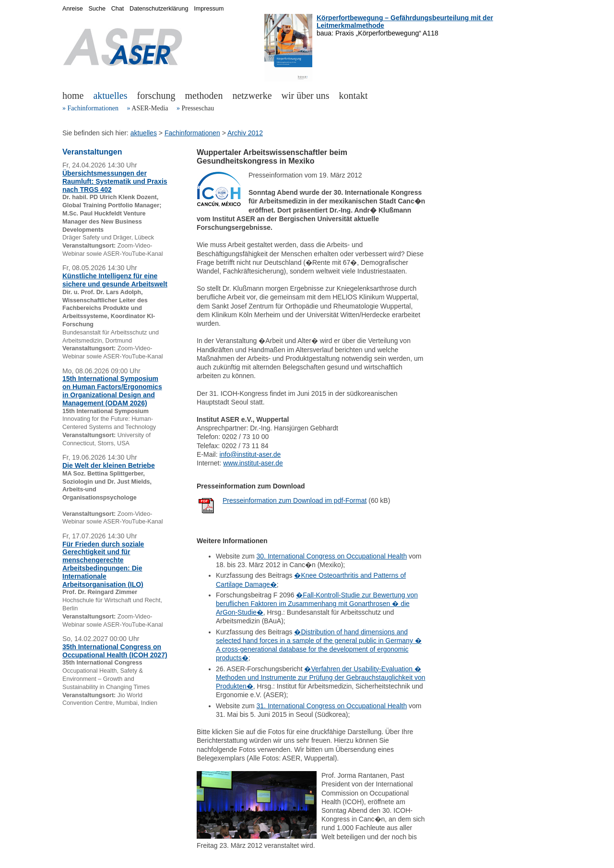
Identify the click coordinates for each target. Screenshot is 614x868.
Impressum (209, 9)
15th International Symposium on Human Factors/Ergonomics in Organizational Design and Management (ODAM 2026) (112, 391)
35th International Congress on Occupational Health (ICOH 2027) (115, 651)
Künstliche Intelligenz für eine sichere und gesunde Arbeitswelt (115, 280)
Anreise (73, 9)
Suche (97, 9)
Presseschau (198, 108)
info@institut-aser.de (250, 454)
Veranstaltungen (92, 152)
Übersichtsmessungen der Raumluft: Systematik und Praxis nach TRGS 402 (115, 181)
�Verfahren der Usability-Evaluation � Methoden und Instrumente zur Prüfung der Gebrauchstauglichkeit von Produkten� (321, 678)
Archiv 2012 (245, 133)
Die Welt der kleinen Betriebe (109, 465)
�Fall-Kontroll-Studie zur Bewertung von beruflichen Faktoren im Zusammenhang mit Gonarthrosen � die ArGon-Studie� (317, 604)
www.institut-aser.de (253, 463)
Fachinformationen (93, 108)
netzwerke (252, 95)
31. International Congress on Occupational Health (332, 706)
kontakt (354, 95)
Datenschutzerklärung (159, 9)
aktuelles (110, 95)
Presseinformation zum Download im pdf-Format (295, 500)
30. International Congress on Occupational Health (332, 556)
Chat (118, 9)
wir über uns (306, 95)
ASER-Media (150, 108)
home (73, 95)
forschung (156, 95)
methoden (204, 95)
